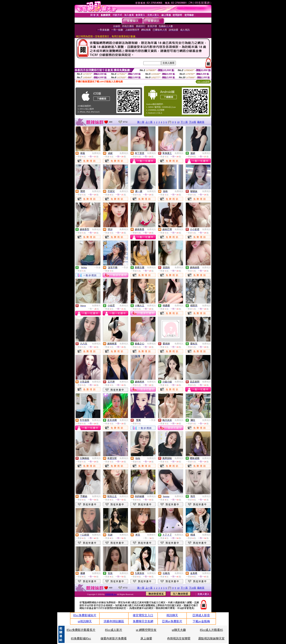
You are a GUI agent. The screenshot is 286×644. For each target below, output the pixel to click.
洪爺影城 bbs (111, 594)
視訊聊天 (172, 615)
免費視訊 (96, 153)
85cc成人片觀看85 (211, 630)
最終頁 (201, 122)
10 (178, 122)
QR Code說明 (203, 82)
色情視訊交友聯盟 (179, 638)
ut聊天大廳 (179, 630)
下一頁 (184, 122)
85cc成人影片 (114, 630)
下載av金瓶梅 (201, 621)
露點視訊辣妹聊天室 (211, 638)
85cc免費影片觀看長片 (81, 630)
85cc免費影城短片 (85, 615)
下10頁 (193, 122)
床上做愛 (146, 638)
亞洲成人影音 (201, 615)
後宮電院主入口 (143, 615)
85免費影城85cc (81, 638)
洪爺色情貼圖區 (114, 621)
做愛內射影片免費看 (114, 638)
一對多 (97, 268)
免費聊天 (96, 306)
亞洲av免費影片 (172, 621)
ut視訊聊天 (85, 621)
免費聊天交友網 (143, 621)
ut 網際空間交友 (146, 630)
